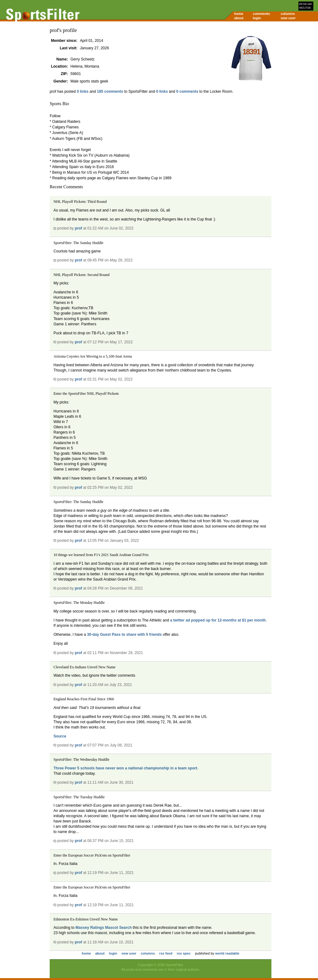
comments (261, 14)
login (257, 18)
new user (288, 18)
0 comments (187, 91)
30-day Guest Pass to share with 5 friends (124, 635)
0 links (83, 91)
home (239, 14)
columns (288, 14)
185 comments (110, 91)
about (239, 18)
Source (60, 736)
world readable (227, 953)
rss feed (166, 953)
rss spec (184, 953)
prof (79, 228)
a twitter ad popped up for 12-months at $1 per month (218, 620)
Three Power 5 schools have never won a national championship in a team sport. (126, 768)
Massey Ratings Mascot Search (104, 928)
